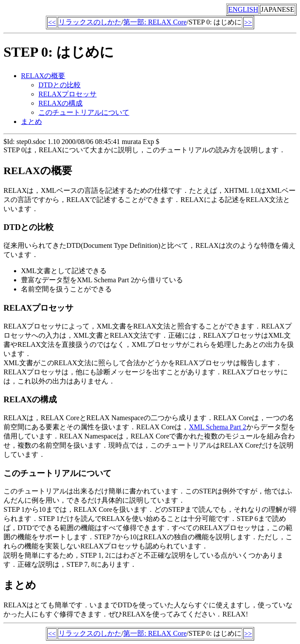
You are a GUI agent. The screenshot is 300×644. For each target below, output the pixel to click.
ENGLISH (243, 9)
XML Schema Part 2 (217, 427)
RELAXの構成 (60, 103)
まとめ (31, 122)
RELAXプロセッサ (67, 94)
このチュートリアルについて (84, 112)
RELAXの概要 (43, 76)
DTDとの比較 (60, 85)
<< (52, 22)
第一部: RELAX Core (155, 22)
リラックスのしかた (90, 22)
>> (248, 22)
